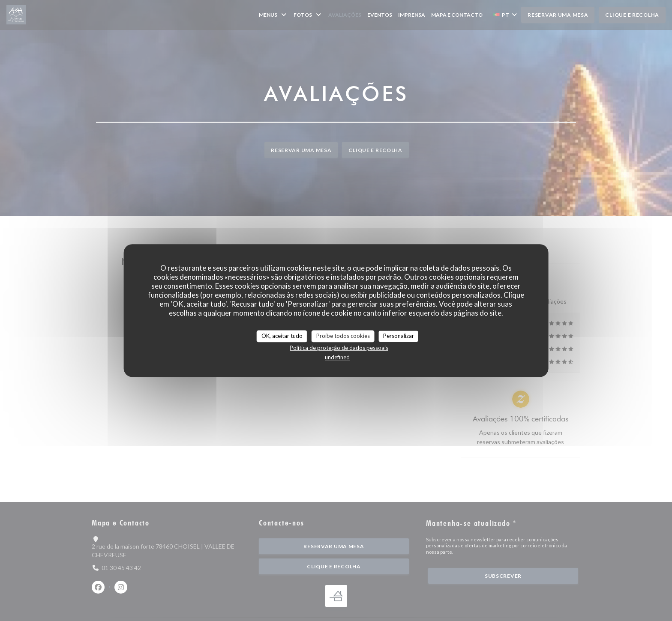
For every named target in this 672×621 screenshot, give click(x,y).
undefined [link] (337, 357)
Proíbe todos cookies (343, 336)
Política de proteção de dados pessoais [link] (339, 348)
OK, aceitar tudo (282, 336)
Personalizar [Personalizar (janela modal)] (399, 336)
